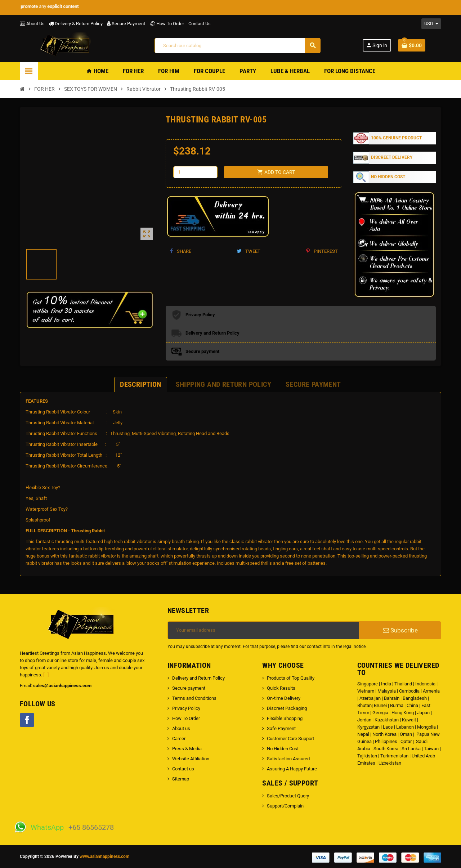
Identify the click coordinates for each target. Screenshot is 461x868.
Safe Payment (281, 728)
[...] (46, 675)
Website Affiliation (191, 759)
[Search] (237, 46)
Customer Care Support (290, 739)
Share (181, 251)
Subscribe (400, 630)
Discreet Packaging (287, 708)
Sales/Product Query (288, 796)
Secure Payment (126, 24)
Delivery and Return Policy (198, 678)
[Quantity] (196, 172)
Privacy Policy (186, 708)
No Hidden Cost (283, 749)
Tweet (249, 251)
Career (179, 739)
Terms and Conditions (194, 698)
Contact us (183, 769)
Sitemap (181, 779)
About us (181, 728)
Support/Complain (285, 806)
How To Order (167, 24)
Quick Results (281, 688)
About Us (32, 24)
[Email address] (263, 630)
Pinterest (322, 251)
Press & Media (187, 749)
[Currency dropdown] (431, 24)
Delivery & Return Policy (76, 24)
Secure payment (189, 688)
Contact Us (200, 24)
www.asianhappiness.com (104, 856)
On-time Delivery (284, 698)
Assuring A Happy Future (292, 769)
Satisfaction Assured (288, 759)
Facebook (27, 720)
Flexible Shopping (285, 718)
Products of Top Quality (291, 678)
